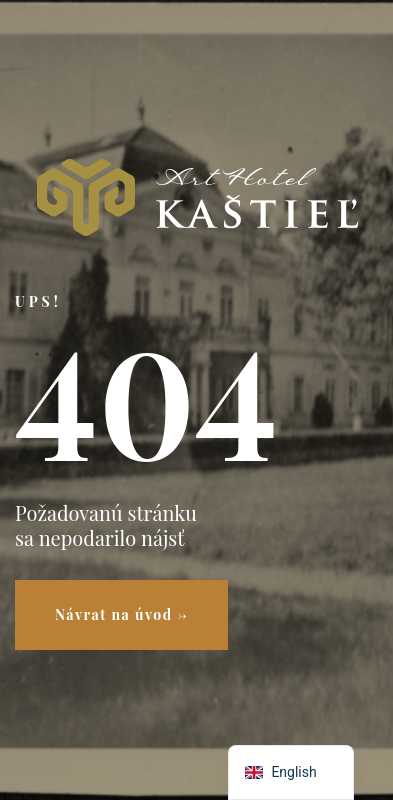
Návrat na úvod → (121, 614)
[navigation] (290, 772)
